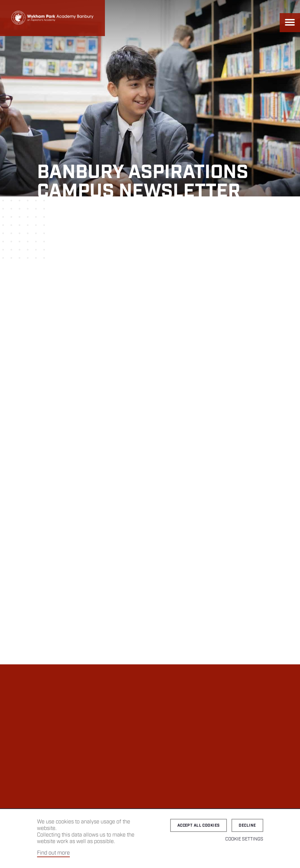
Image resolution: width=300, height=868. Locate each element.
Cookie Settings (244, 839)
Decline (247, 826)
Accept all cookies (199, 826)
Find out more (53, 853)
